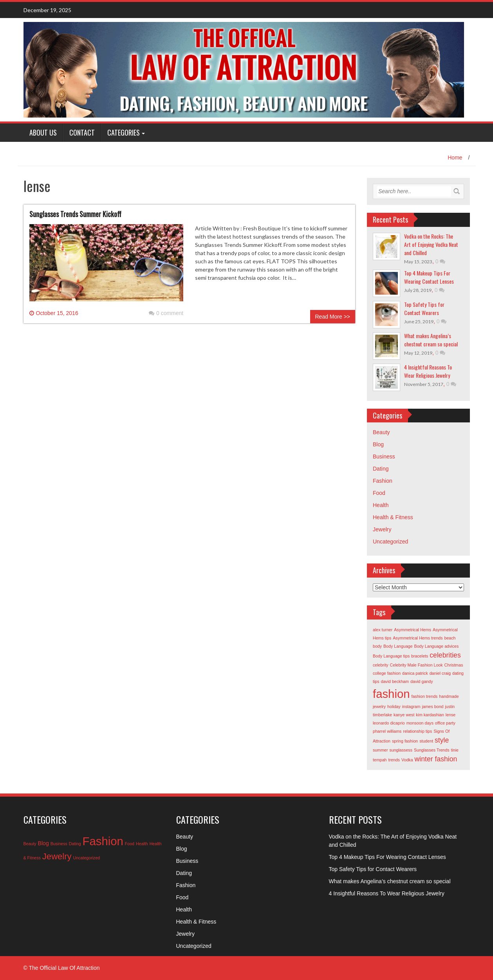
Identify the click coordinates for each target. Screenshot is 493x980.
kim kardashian (430, 715)
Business (384, 456)
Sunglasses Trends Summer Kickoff (75, 214)
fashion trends (424, 696)
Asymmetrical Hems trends (418, 638)
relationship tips (417, 731)
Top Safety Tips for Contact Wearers (424, 308)
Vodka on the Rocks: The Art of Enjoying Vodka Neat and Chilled (431, 244)
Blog (378, 444)
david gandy (422, 681)
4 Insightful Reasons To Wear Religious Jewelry (428, 371)
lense (451, 715)
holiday (394, 706)
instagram (411, 706)
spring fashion (405, 741)
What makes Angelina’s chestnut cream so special (431, 340)
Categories (124, 132)
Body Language (398, 646)
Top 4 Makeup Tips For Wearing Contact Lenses (429, 277)
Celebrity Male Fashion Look (416, 665)
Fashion (383, 481)
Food (379, 493)
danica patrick (415, 673)
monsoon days (420, 723)
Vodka (407, 760)
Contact (82, 132)
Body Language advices (437, 646)
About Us (43, 132)
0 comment (166, 313)
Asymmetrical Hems (413, 630)
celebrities (445, 655)
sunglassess (401, 750)
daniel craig (440, 673)
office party (445, 723)
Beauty (381, 432)
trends (394, 760)
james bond (433, 706)
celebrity (381, 665)
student (426, 741)
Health (381, 505)
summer (380, 750)
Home (455, 158)
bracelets (420, 656)
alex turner (383, 630)
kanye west (404, 715)
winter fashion (436, 759)
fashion (391, 694)
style (442, 740)
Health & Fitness (393, 517)
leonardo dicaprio (389, 723)
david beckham (395, 681)
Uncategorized (390, 542)
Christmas (454, 665)
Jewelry (382, 529)
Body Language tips (391, 656)
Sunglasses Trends (432, 750)
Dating (381, 469)
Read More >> (333, 317)
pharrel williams (387, 731)
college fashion (387, 673)
